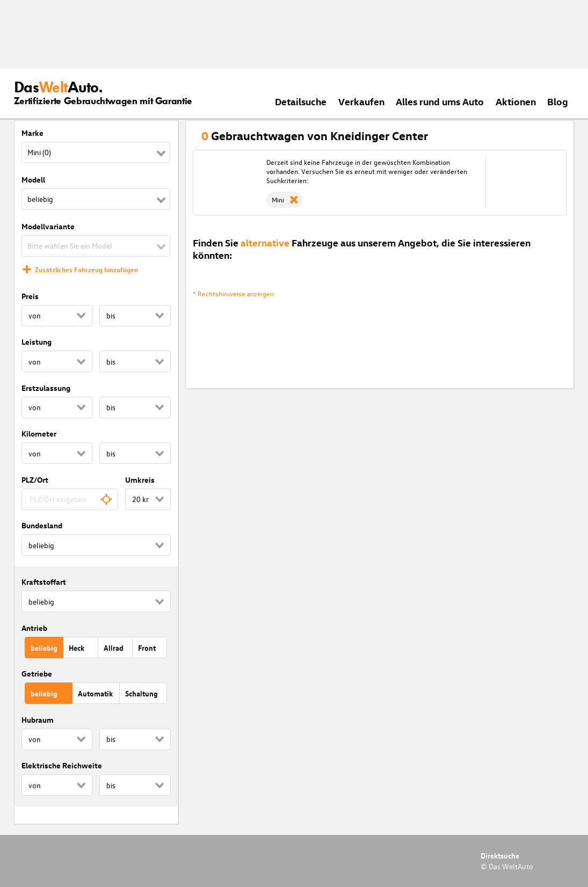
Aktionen (516, 101)
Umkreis (140, 480)
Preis (30, 296)
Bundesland (42, 525)
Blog (558, 101)
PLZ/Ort (35, 480)
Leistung (37, 342)
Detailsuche (301, 101)
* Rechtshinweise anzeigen (233, 293)
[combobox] (70, 499)
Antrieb (34, 628)
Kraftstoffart (44, 582)
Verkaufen (361, 101)
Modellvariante (48, 226)
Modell (33, 180)
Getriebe (37, 674)
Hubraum (38, 720)
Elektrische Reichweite (62, 765)
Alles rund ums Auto (440, 101)
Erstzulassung (46, 388)
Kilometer (39, 434)
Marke (32, 133)
